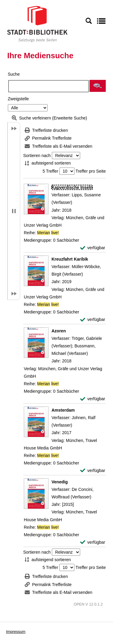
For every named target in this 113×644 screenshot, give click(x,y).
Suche (14, 74)
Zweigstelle (18, 99)
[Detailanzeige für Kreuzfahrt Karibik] (70, 259)
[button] (98, 86)
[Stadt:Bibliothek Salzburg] (37, 24)
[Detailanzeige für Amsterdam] (63, 410)
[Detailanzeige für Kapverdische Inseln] (72, 187)
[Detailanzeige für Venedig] (60, 482)
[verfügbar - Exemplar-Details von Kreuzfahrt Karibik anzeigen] (93, 320)
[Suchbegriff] (49, 86)
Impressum (16, 632)
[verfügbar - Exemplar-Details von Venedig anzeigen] (93, 542)
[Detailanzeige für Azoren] (59, 331)
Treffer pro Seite (91, 171)
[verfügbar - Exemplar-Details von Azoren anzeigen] (93, 399)
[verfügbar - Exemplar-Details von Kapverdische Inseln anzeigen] (93, 248)
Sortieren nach (37, 156)
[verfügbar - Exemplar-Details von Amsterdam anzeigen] (93, 471)
